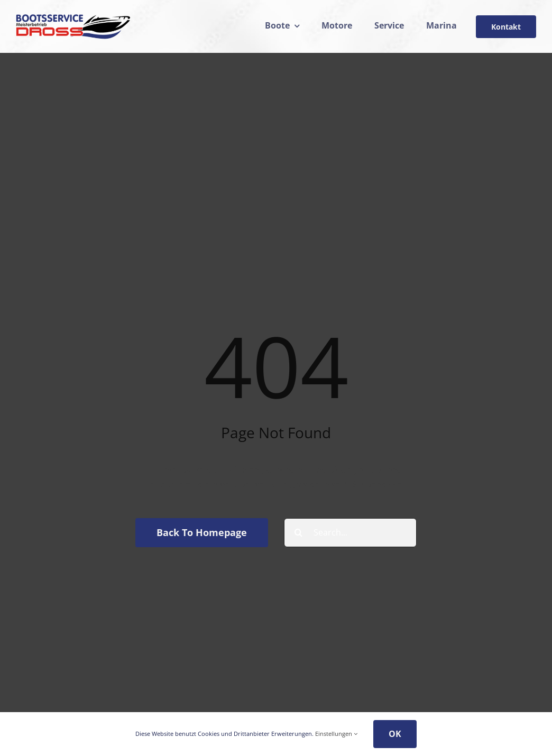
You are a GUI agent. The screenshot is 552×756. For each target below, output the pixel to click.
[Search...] (350, 533)
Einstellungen (336, 734)
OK (395, 734)
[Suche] (298, 533)
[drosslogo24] (73, 18)
